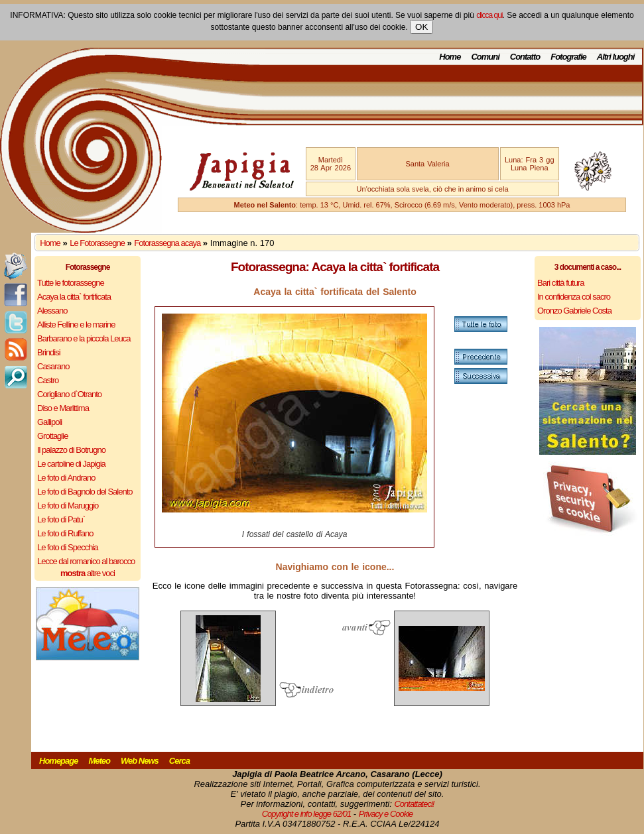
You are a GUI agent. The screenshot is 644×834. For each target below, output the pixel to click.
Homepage (58, 761)
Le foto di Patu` (61, 519)
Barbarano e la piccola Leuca (84, 338)
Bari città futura (560, 283)
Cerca (179, 761)
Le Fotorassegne (97, 243)
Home (450, 57)
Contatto (525, 57)
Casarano (53, 366)
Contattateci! (414, 804)
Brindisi (49, 352)
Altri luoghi (616, 57)
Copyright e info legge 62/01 (307, 814)
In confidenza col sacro (574, 297)
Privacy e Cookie (386, 814)
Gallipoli (49, 422)
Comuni (485, 57)
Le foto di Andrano (66, 478)
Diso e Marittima (63, 408)
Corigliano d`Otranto (69, 394)
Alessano (52, 311)
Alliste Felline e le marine (76, 325)
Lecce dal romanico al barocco (86, 561)
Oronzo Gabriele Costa (574, 311)
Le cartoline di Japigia (71, 464)
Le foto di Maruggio (68, 506)
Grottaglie (52, 436)
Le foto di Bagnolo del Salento (85, 492)
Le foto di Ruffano (65, 533)
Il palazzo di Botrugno (71, 450)
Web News (140, 761)
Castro (48, 380)
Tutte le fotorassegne (71, 283)
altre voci (88, 573)
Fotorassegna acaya (167, 243)
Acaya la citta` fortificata (74, 297)
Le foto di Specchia (68, 547)
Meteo (99, 761)
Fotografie (568, 57)
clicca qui (489, 15)
